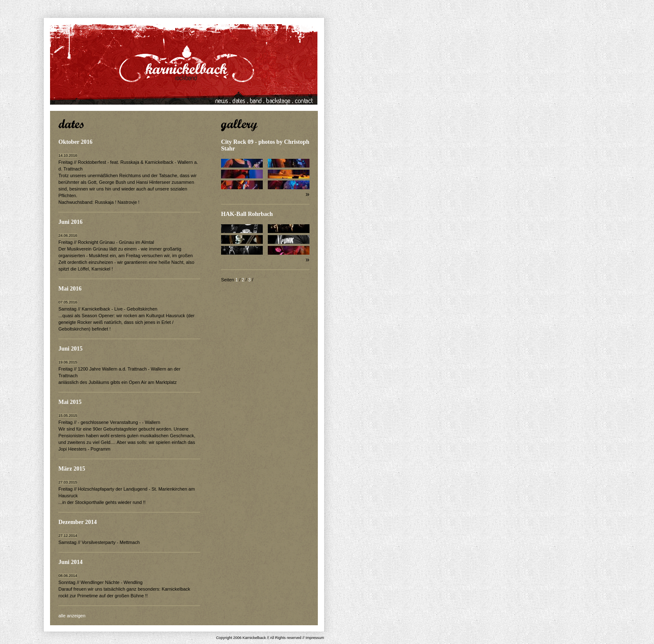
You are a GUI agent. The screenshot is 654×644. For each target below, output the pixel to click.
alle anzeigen (72, 616)
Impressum (315, 638)
